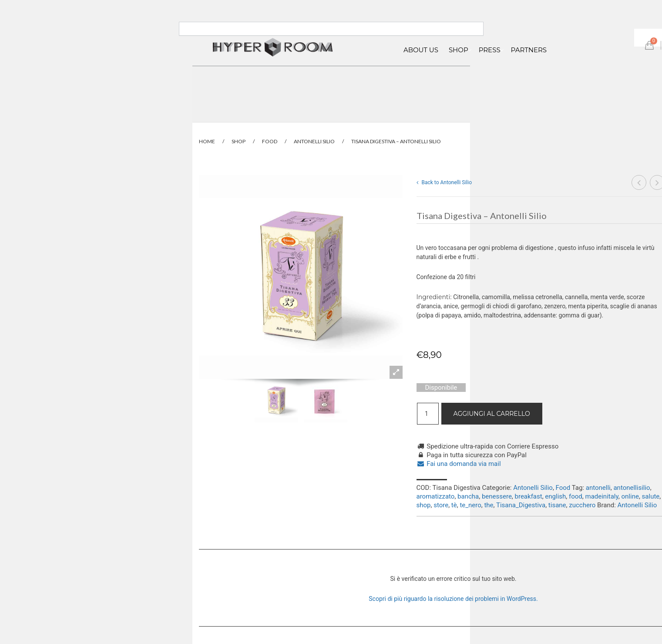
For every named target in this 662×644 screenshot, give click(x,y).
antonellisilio (632, 488)
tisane (557, 505)
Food (270, 141)
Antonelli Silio (314, 141)
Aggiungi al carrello (492, 414)
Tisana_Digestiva (521, 505)
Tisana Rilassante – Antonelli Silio (639, 183)
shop (424, 505)
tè (454, 505)
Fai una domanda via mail (459, 464)
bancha (468, 496)
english (555, 496)
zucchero (582, 505)
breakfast (529, 496)
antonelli (598, 488)
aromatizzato (436, 496)
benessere (497, 496)
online (630, 496)
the (489, 505)
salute (651, 496)
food (576, 496)
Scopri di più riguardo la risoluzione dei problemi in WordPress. (453, 599)
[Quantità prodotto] (428, 414)
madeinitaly (602, 496)
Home (207, 141)
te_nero (470, 505)
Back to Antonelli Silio (444, 182)
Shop (239, 141)
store (441, 505)
